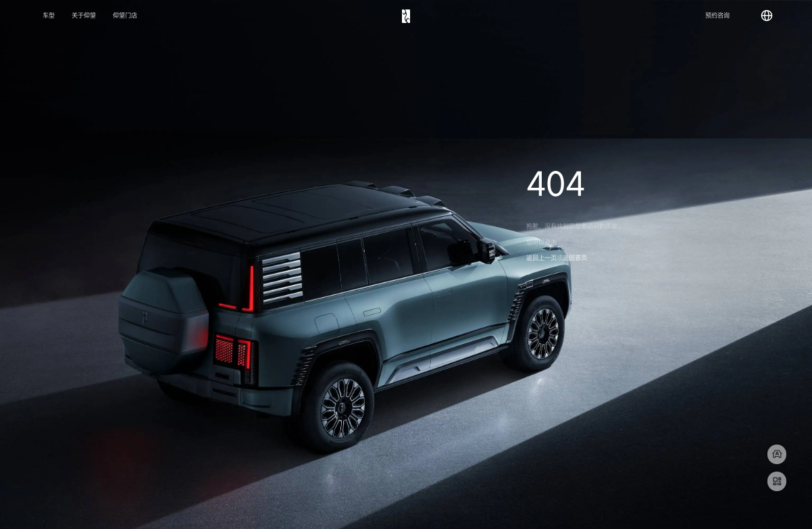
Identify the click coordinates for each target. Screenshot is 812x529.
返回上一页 (541, 258)
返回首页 (575, 258)
